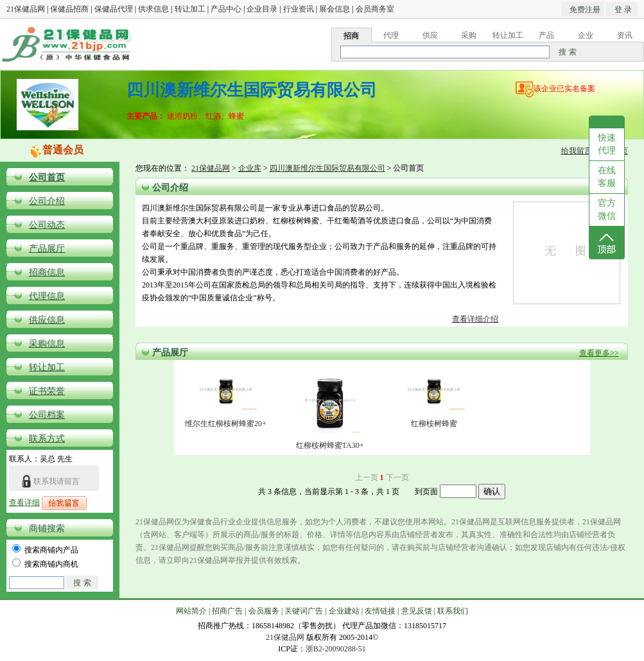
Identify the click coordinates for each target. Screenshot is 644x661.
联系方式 (47, 439)
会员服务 (264, 611)
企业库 (250, 168)
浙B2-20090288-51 (336, 649)
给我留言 (577, 151)
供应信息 (47, 320)
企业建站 (344, 611)
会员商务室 (375, 9)
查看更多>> (599, 353)
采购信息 (47, 344)
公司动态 (47, 225)
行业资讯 (299, 9)
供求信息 (153, 9)
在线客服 (607, 177)
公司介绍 (47, 201)
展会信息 (335, 9)
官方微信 (607, 210)
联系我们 (453, 611)
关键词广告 (304, 611)
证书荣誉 (47, 391)
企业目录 (262, 9)
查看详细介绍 (475, 319)
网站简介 (191, 611)
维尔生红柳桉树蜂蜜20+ (226, 424)
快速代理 (607, 144)
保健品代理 (114, 9)
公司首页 (47, 177)
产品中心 (226, 9)
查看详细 (24, 502)
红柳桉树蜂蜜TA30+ (330, 445)
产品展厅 (47, 249)
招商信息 (47, 272)
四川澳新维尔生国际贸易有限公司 (327, 168)
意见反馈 (417, 611)
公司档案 (47, 415)
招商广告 (227, 611)
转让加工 (190, 9)
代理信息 (47, 296)
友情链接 (380, 611)
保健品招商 (69, 9)
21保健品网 (26, 9)
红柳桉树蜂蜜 (434, 424)
